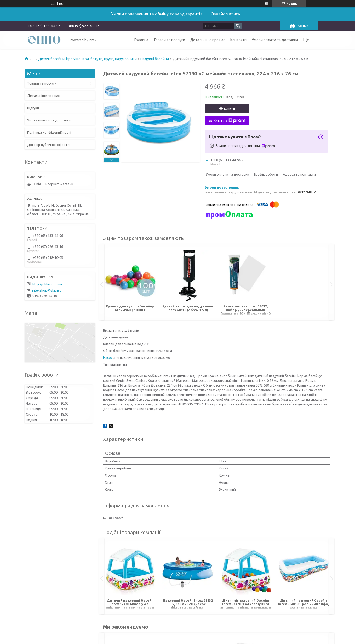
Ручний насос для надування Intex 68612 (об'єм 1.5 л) (188, 308)
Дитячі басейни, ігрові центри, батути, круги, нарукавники (87, 59)
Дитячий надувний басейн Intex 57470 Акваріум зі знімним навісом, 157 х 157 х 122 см (130, 604)
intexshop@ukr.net (47, 290)
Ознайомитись (225, 14)
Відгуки (33, 108)
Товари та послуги (169, 40)
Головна (141, 40)
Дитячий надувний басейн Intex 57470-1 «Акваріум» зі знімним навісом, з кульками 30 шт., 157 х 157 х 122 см (246, 604)
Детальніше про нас (208, 40)
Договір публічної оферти (48, 145)
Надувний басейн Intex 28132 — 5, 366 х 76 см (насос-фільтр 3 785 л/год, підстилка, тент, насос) (188, 604)
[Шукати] (238, 26)
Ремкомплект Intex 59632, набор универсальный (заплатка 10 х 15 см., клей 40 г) (245, 310)
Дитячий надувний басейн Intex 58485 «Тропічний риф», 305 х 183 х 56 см (304, 604)
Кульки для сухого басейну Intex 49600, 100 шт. (130, 308)
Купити (230, 109)
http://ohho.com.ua (47, 284)
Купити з (230, 121)
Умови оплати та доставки (275, 40)
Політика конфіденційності (49, 132)
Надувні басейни (155, 59)
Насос (108, 357)
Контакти (238, 40)
